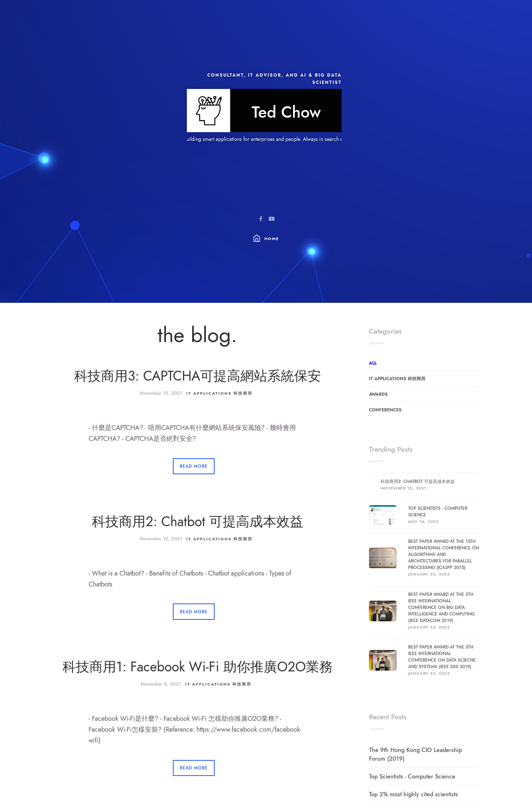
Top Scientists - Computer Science (412, 777)
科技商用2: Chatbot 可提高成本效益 (198, 522)
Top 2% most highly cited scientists (413, 794)
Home (272, 239)
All (373, 363)
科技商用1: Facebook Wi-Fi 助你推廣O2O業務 (198, 667)
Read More (194, 466)
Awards (378, 394)
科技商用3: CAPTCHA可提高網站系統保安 (198, 376)
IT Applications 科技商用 (219, 393)
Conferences (385, 410)
